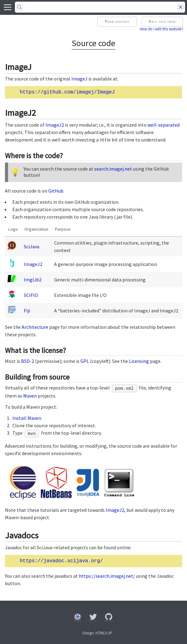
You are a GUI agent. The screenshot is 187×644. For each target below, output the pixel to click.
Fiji (27, 311)
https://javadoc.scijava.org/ (61, 561)
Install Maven (27, 418)
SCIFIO (31, 295)
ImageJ (79, 79)
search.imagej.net (113, 169)
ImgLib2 (33, 280)
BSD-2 (28, 361)
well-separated (164, 125)
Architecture (35, 327)
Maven (30, 396)
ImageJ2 (55, 125)
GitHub (56, 191)
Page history (117, 21)
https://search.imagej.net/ (107, 576)
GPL (85, 361)
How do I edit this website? (161, 29)
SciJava (32, 246)
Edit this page (162, 21)
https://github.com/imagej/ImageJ (67, 92)
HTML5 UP (104, 633)
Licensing (139, 361)
